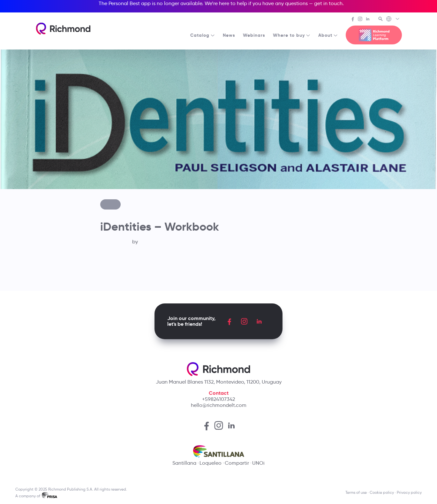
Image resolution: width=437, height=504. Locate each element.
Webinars (254, 35)
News (229, 35)
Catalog (203, 35)
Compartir (237, 463)
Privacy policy (409, 492)
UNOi (258, 463)
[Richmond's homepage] (63, 29)
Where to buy (292, 35)
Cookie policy (382, 492)
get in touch (328, 3)
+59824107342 (218, 399)
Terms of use (356, 492)
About (328, 35)
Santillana (184, 463)
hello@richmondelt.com (219, 405)
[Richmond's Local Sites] (393, 19)
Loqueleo (211, 463)
